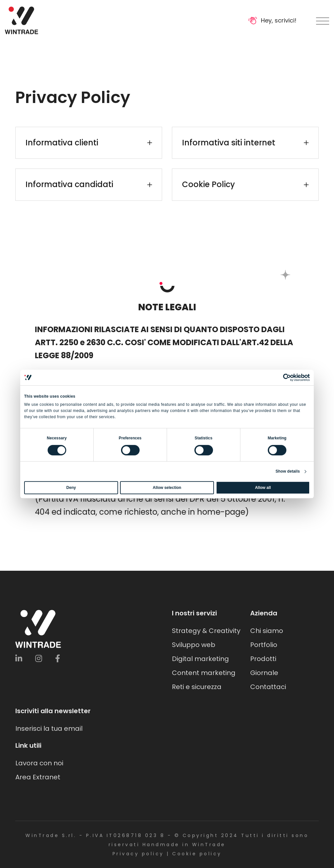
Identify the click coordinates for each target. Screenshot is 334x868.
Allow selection (167, 488)
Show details (288, 471)
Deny (71, 488)
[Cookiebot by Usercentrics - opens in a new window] (281, 377)
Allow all (263, 488)
